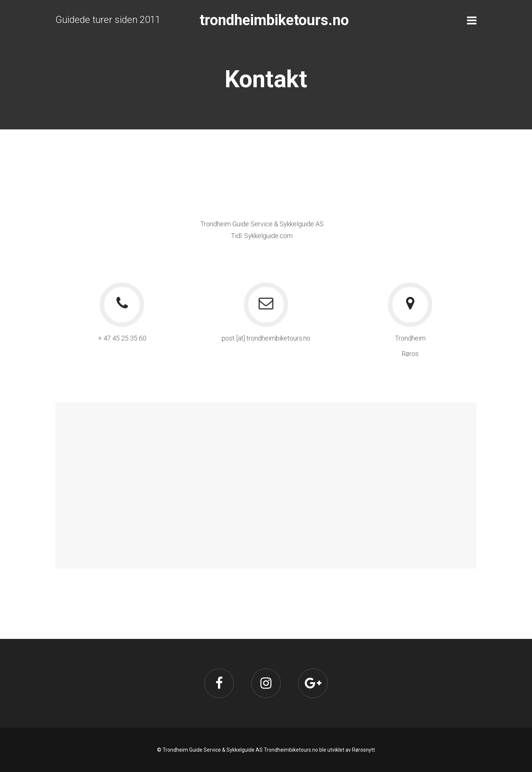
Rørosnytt (364, 750)
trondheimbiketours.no (274, 20)
